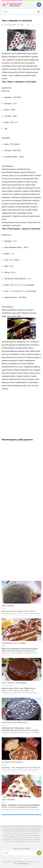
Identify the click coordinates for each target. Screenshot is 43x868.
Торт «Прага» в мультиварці (14, 683)
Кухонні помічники (7, 686)
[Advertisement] (21, 413)
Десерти (4, 608)
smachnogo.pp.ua (23, 864)
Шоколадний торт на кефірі (14, 643)
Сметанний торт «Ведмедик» (15, 722)
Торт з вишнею (8, 799)
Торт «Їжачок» (8, 606)
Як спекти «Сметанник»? (12, 762)
